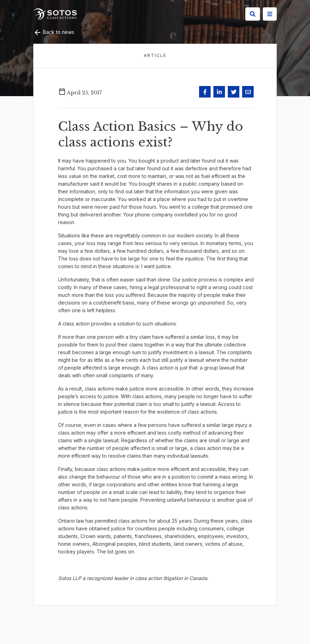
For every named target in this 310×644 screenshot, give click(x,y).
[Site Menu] (270, 14)
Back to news (54, 32)
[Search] (253, 14)
